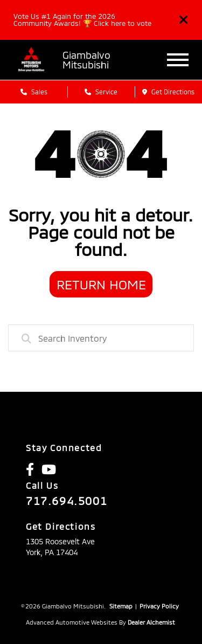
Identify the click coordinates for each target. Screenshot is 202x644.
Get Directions (168, 92)
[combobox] (101, 338)
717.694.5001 (67, 501)
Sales (34, 92)
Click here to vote (123, 23)
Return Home (101, 284)
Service (101, 92)
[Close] (184, 20)
